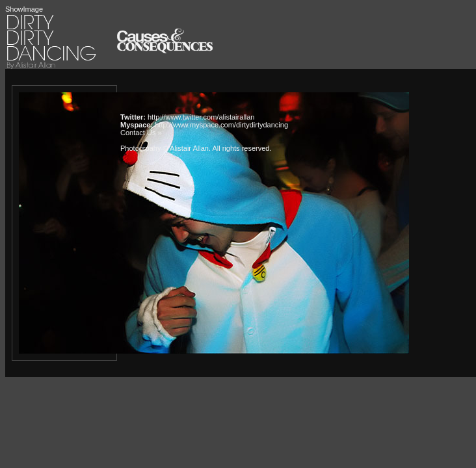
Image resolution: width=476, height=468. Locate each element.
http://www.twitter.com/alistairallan (201, 117)
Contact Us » (141, 133)
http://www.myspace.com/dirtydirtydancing (221, 125)
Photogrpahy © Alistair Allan (165, 148)
